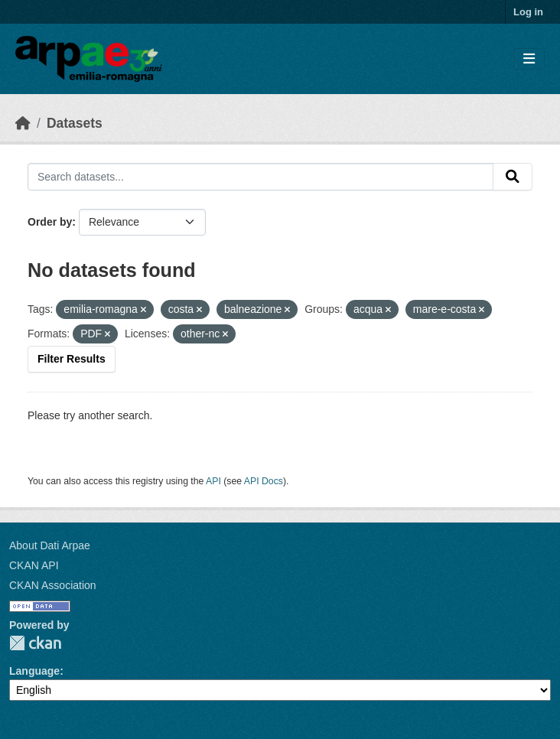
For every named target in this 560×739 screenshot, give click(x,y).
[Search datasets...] (260, 177)
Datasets (75, 123)
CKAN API (34, 565)
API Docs (264, 481)
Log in (528, 12)
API (213, 481)
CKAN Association (53, 585)
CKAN (35, 643)
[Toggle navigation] (529, 59)
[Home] (23, 123)
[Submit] (513, 177)
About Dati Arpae (50, 545)
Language (34, 671)
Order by (50, 222)
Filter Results (72, 359)
